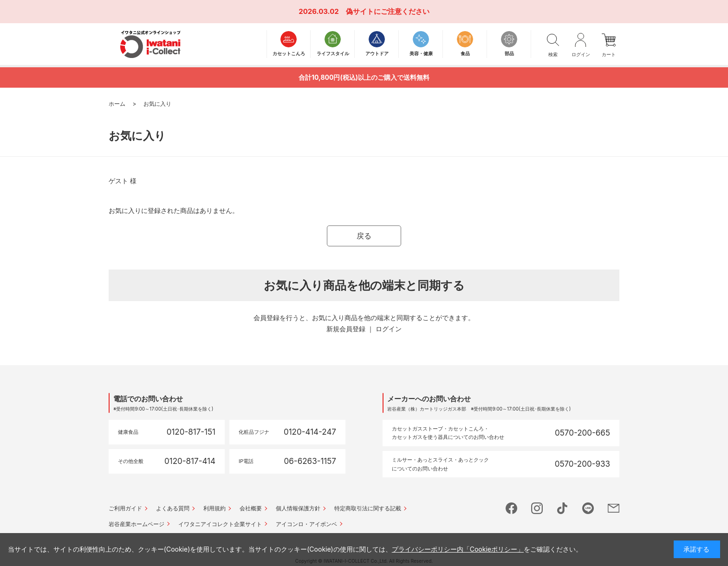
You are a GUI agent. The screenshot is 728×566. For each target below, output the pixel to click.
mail (614, 508)
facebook (511, 508)
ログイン (389, 329)
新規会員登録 (346, 329)
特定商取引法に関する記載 (368, 508)
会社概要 (251, 508)
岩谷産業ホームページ (136, 524)
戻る (364, 236)
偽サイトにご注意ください (388, 11)
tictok (562, 508)
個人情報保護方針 (298, 508)
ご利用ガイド (125, 508)
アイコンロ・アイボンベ (306, 524)
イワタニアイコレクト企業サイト (220, 524)
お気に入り (157, 104)
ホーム (117, 104)
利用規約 (214, 508)
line (588, 508)
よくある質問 (173, 508)
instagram (537, 508)
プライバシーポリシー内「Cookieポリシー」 (458, 549)
